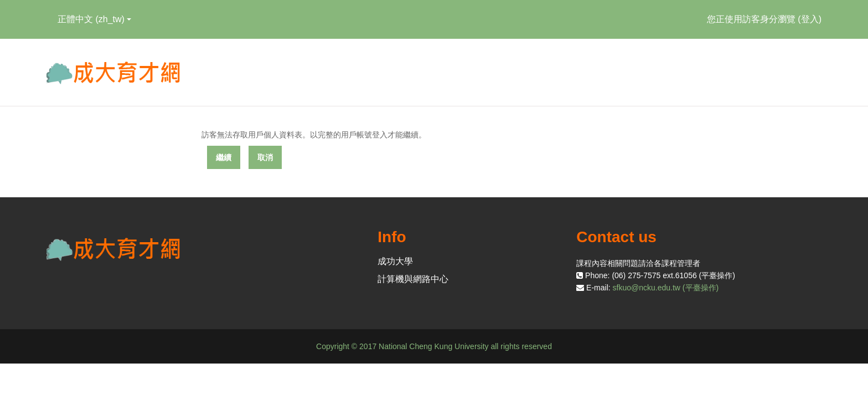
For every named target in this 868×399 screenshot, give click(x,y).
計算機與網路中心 (413, 279)
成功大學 (395, 261)
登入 (810, 19)
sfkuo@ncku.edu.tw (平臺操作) (666, 288)
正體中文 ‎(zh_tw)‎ (94, 19)
